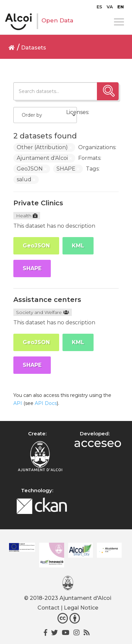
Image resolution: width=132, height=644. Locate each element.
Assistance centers (47, 300)
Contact (48, 608)
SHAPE (32, 268)
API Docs (46, 403)
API (18, 403)
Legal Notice (81, 608)
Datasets (34, 48)
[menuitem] (99, 7)
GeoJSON (36, 246)
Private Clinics (38, 203)
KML (78, 246)
